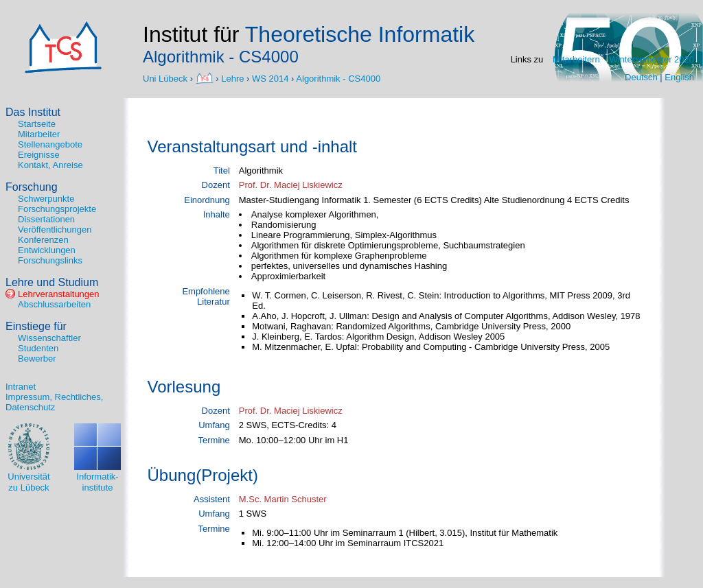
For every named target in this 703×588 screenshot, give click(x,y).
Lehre (232, 78)
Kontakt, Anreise (50, 165)
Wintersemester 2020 (652, 59)
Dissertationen (46, 219)
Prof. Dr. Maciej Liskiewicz (291, 185)
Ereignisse (39, 155)
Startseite (37, 124)
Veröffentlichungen (55, 230)
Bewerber (37, 358)
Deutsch (641, 77)
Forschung (32, 187)
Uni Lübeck (166, 78)
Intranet (21, 387)
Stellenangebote (50, 144)
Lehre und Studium (52, 282)
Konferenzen (43, 240)
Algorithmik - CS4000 (338, 78)
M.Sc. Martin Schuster (283, 499)
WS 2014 (270, 78)
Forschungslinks (50, 260)
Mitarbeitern (576, 59)
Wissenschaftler (49, 338)
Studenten (38, 348)
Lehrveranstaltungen (59, 294)
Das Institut (33, 112)
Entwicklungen (47, 250)
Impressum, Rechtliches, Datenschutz (54, 402)
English (679, 77)
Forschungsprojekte (57, 209)
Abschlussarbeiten (54, 304)
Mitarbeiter (39, 134)
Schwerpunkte (46, 199)
